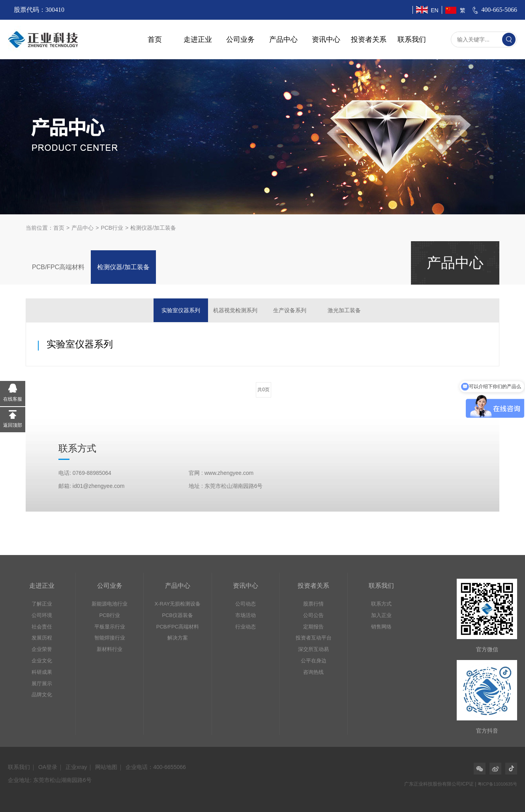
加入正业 (381, 615)
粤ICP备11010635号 (497, 784)
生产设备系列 (290, 310)
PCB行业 (112, 228)
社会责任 (42, 627)
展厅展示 (42, 684)
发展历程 (42, 638)
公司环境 (42, 615)
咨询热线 (313, 672)
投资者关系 (369, 39)
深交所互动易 (313, 649)
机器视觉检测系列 (235, 310)
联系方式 (381, 604)
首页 (155, 39)
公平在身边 (314, 661)
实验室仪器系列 (181, 310)
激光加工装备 (344, 310)
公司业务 (240, 39)
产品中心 (283, 39)
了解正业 (42, 604)
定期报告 (313, 627)
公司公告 (313, 615)
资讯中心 (326, 39)
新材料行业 (110, 649)
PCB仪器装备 (178, 615)
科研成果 (42, 672)
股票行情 (313, 604)
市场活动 (246, 615)
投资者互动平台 (314, 638)
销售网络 (381, 627)
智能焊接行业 (110, 638)
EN (434, 10)
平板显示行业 (110, 627)
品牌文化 (42, 695)
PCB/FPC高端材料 (58, 267)
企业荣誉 (42, 649)
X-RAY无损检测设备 (178, 604)
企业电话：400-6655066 (156, 767)
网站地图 (106, 767)
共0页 (263, 390)
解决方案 (178, 638)
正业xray (76, 767)
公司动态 (246, 604)
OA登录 (48, 767)
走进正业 (198, 39)
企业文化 (42, 661)
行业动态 (246, 627)
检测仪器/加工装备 (153, 228)
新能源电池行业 (110, 604)
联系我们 (412, 39)
